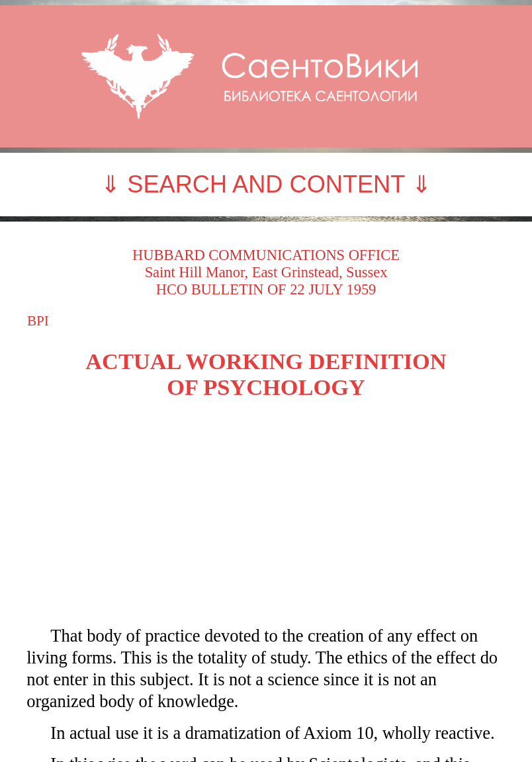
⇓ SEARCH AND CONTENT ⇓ (266, 184)
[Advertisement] (266, 513)
